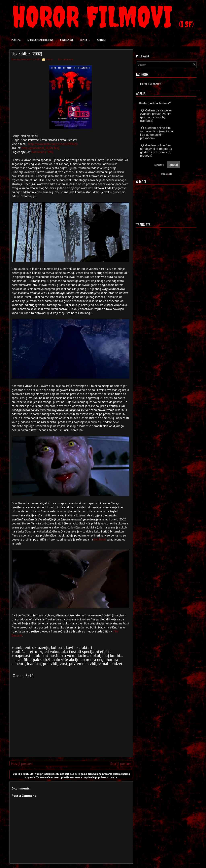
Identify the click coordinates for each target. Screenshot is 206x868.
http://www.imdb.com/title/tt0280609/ (53, 144)
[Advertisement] (70, 726)
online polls (166, 174)
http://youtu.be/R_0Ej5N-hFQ (40, 148)
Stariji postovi (121, 763)
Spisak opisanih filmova (40, 40)
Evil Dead (100, 539)
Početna (16, 40)
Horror (49, 59)
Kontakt (101, 40)
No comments (66, 59)
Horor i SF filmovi (151, 84)
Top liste (85, 40)
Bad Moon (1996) (43, 152)
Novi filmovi (66, 40)
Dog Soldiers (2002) (27, 54)
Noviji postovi (22, 763)
